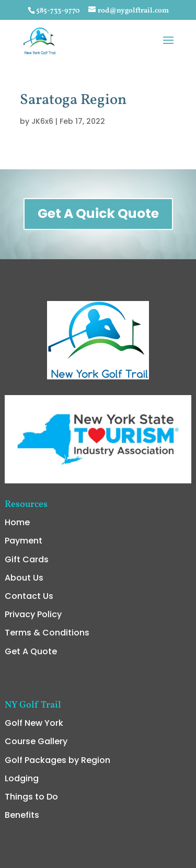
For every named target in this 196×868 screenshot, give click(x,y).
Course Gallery (36, 666)
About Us (24, 502)
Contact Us (29, 520)
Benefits (22, 739)
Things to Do (31, 721)
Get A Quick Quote (98, 213)
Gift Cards (27, 484)
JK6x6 (42, 121)
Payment (24, 465)
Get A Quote (31, 576)
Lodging (22, 703)
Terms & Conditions (47, 557)
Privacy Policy (33, 539)
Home (17, 447)
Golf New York (34, 647)
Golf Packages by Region (57, 684)
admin (98, 857)
